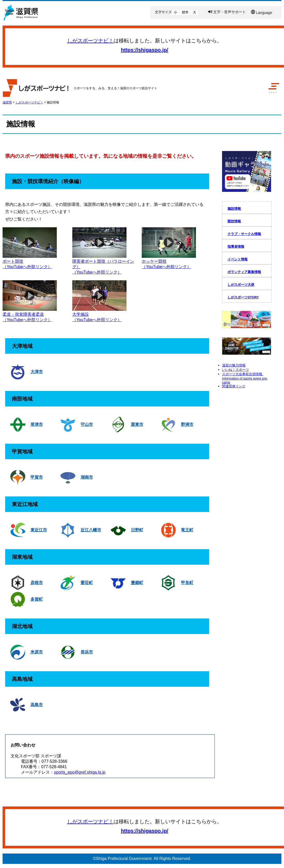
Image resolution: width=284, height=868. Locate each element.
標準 (185, 12)
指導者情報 (236, 247)
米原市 (37, 652)
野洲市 (187, 424)
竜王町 (187, 530)
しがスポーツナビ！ (90, 41)
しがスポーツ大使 (241, 285)
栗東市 (137, 424)
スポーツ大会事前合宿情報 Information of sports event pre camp (245, 378)
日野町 (137, 530)
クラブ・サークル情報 (244, 234)
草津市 (37, 424)
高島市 (37, 705)
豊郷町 (137, 583)
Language (264, 13)
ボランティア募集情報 (244, 272)
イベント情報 (238, 259)
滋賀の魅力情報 (234, 365)
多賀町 (37, 599)
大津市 (37, 372)
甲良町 (187, 583)
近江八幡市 (91, 530)
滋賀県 (7, 102)
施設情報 (53, 102)
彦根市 (37, 583)
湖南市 (87, 477)
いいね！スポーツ (235, 370)
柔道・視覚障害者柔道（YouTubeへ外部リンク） (30, 315)
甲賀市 (37, 477)
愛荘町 (87, 583)
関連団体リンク (234, 386)
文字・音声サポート (230, 12)
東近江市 (39, 530)
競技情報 (234, 221)
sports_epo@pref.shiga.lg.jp (80, 772)
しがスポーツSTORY (243, 297)
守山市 (87, 424)
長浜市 (87, 652)
